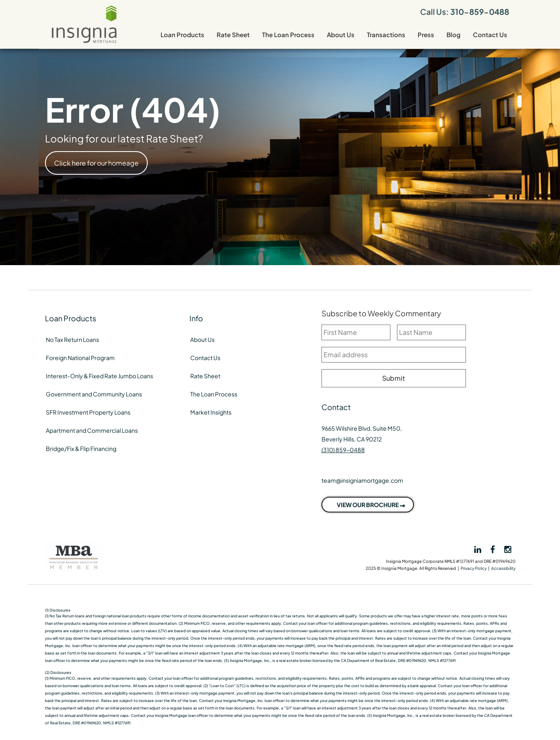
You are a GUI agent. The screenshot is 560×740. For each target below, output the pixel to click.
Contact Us (490, 34)
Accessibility (503, 568)
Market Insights (211, 412)
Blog (454, 34)
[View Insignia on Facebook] (493, 549)
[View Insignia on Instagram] (508, 549)
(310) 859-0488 (343, 450)
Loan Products (182, 34)
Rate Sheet (233, 34)
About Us (341, 34)
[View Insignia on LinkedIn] (477, 550)
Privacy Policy (474, 568)
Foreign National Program (80, 358)
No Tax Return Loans (72, 339)
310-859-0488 (480, 12)
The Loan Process (288, 34)
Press (426, 34)
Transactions (386, 34)
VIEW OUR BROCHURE (368, 505)
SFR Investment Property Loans (88, 412)
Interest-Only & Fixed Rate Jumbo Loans (99, 376)
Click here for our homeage (96, 163)
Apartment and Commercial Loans (92, 430)
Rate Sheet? (175, 138)
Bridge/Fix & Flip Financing (81, 448)
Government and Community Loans (94, 394)
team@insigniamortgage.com (362, 480)
